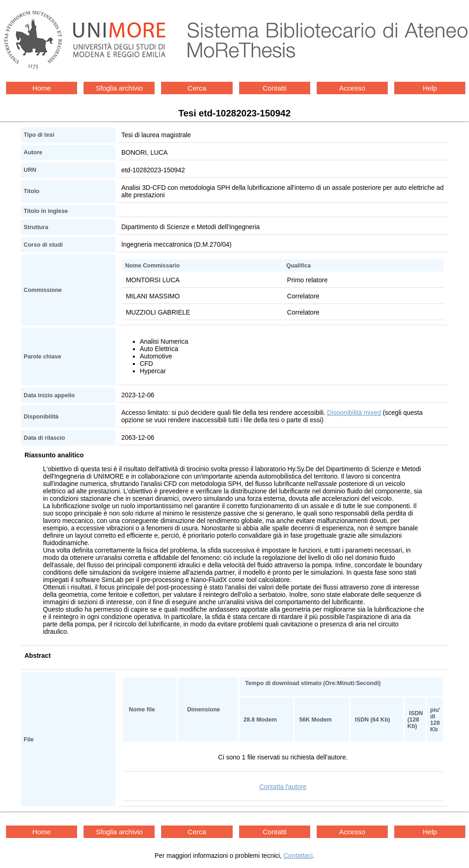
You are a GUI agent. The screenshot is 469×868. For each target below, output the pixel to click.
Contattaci (298, 856)
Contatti (275, 88)
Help (430, 88)
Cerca (197, 88)
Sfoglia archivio (119, 88)
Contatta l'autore (283, 787)
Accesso (352, 88)
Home (42, 88)
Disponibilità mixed (354, 413)
